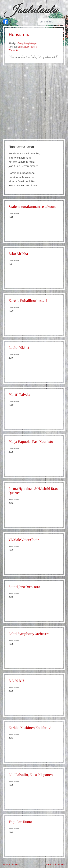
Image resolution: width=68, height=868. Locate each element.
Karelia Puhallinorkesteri (28, 301)
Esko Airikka (18, 254)
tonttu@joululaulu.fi (56, 865)
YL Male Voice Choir (24, 540)
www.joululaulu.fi (11, 865)
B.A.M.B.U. (17, 681)
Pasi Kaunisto (43, 442)
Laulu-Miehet (19, 348)
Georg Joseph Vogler (27, 43)
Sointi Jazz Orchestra (24, 587)
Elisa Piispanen (41, 775)
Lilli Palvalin (18, 775)
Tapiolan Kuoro (20, 822)
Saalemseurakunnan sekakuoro (32, 207)
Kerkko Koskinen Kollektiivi (30, 728)
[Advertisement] (34, 102)
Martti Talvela (19, 395)
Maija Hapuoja (20, 442)
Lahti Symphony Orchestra (29, 634)
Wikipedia (13, 50)
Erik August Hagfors (28, 47)
